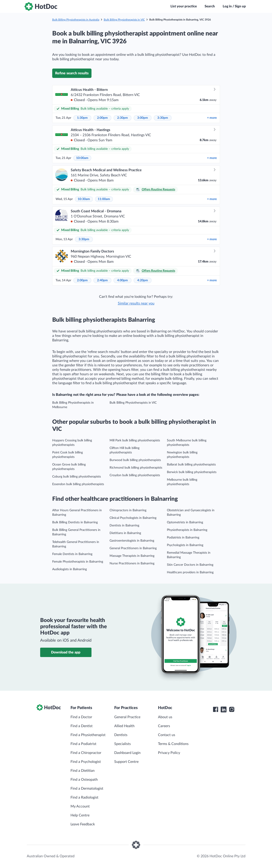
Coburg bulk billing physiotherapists (77, 477)
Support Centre (126, 762)
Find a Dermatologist (87, 789)
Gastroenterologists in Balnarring (132, 541)
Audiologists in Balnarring (70, 569)
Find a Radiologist (84, 797)
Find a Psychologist (86, 762)
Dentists (121, 735)
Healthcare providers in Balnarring (190, 572)
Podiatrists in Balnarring (183, 538)
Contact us (167, 735)
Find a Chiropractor (86, 753)
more (212, 118)
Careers (164, 726)
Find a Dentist (82, 726)
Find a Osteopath (84, 780)
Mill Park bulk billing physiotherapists (135, 440)
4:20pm (143, 280)
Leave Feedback (83, 824)
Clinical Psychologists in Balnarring (133, 518)
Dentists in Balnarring (124, 526)
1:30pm (82, 118)
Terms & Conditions (173, 744)
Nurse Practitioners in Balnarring (132, 563)
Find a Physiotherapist (88, 735)
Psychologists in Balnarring (185, 545)
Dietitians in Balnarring (125, 533)
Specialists (123, 744)
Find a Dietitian (83, 771)
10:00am (82, 158)
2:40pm (102, 280)
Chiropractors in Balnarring (128, 510)
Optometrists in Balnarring (185, 522)
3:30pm (163, 118)
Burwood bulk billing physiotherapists (135, 460)
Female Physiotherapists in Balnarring (78, 562)
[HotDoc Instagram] (232, 709)
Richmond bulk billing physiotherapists (136, 468)
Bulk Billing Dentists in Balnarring (75, 522)
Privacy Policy (169, 753)
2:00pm (102, 118)
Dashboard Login (127, 753)
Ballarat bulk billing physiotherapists (191, 465)
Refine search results (72, 73)
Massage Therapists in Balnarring (132, 556)
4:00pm (123, 280)
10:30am (84, 199)
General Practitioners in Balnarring (133, 548)
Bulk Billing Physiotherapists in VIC (124, 20)
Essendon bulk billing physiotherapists (78, 484)
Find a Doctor (81, 717)
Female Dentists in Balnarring (72, 554)
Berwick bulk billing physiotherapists (192, 472)
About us (165, 717)
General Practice (127, 717)
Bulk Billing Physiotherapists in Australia (76, 20)
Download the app (66, 652)
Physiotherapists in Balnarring (187, 530)
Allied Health (124, 726)
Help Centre (80, 815)
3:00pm (143, 118)
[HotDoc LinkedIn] (224, 709)
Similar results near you (136, 303)
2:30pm (123, 118)
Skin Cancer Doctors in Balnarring (190, 565)
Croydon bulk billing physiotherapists (135, 475)
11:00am (104, 199)
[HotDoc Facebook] (216, 709)
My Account (80, 806)
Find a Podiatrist (83, 744)
